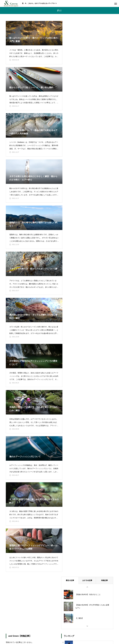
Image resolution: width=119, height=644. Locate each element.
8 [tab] (37, 453)
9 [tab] (39, 453)
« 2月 (10, 493)
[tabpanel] (19, 443)
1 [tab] (23, 453)
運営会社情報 (87, 634)
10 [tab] (41, 453)
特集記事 (104, 306)
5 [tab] (31, 453)
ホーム (29, 634)
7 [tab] (35, 453)
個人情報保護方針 (72, 634)
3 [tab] (27, 453)
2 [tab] (25, 453)
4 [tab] (29, 453)
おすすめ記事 (87, 306)
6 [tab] (33, 453)
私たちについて (41, 634)
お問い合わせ (56, 634)
